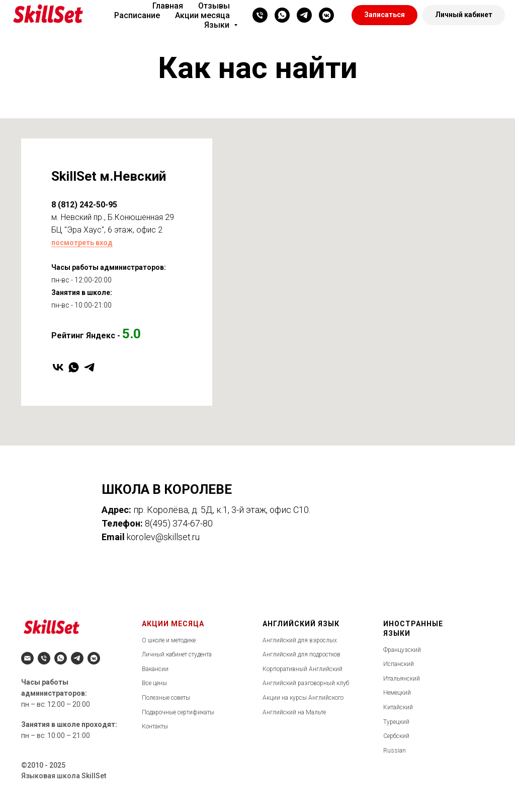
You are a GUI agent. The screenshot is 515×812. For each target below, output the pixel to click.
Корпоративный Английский (303, 669)
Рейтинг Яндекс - (86, 336)
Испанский (399, 664)
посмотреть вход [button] (82, 243)
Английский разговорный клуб (306, 683)
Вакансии (155, 669)
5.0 (132, 334)
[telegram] (304, 15)
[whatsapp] (282, 15)
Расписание (137, 15)
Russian (395, 751)
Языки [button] (218, 25)
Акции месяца (202, 15)
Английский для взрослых (300, 640)
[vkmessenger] (326, 15)
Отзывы (214, 6)
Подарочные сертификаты (178, 712)
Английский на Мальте (294, 712)
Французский (402, 650)
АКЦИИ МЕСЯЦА (173, 624)
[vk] (58, 367)
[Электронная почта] (27, 658)
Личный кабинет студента (177, 654)
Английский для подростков (302, 654)
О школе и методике (169, 640)
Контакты (155, 726)
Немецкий (397, 693)
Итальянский (402, 679)
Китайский (398, 707)
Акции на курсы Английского (303, 698)
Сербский (396, 736)
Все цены (154, 683)
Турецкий (396, 722)
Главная (168, 6)
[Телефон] (260, 15)
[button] (384, 15)
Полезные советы (166, 698)
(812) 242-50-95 (87, 205)
